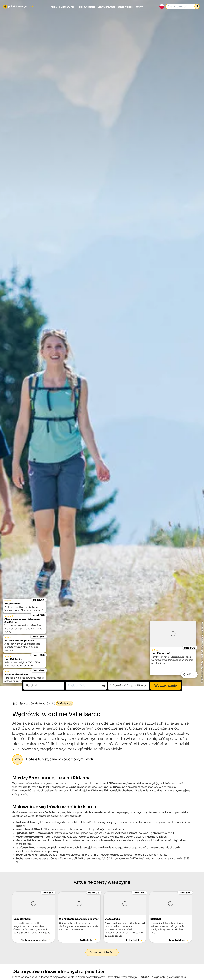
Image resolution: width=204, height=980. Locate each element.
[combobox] (44, 686)
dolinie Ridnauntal (106, 791)
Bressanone (119, 783)
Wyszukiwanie (165, 686)
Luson (62, 829)
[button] (184, 675)
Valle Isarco (36, 783)
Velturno (91, 840)
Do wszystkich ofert (102, 952)
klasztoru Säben (157, 837)
